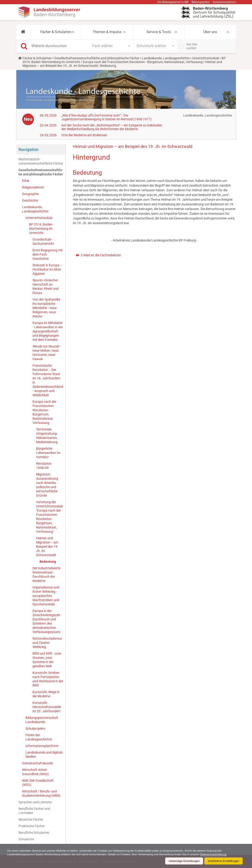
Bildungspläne (201, 2)
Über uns (210, 32)
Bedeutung (48, 562)
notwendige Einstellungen (183, 861)
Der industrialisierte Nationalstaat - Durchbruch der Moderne (46, 574)
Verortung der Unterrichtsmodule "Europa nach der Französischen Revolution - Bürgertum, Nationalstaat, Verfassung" (49, 517)
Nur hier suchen (192, 46)
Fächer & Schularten (56, 32)
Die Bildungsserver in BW (173, 2)
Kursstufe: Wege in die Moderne (46, 694)
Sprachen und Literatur (35, 802)
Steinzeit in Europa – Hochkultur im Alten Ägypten (47, 269)
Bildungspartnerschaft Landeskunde (42, 720)
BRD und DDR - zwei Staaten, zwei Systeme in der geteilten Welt (47, 660)
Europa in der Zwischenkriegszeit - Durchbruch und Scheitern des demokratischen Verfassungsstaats (47, 621)
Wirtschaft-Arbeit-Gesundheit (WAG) (35, 772)
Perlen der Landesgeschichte (39, 737)
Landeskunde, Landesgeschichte (166, 58)
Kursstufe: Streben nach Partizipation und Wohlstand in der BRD (48, 679)
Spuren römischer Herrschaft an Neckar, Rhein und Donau (46, 287)
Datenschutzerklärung (220, 854)
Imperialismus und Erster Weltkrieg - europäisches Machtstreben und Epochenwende (46, 596)
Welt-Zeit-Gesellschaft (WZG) (38, 783)
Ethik (26, 181)
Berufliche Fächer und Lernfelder (34, 811)
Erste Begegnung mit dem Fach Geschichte (48, 254)
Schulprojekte (35, 728)
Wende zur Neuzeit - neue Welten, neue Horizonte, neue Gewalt (47, 353)
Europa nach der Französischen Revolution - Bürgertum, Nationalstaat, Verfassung (143, 62)
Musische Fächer (31, 819)
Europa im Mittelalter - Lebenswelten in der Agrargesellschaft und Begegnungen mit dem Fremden (48, 331)
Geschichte (30, 200)
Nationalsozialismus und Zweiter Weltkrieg (47, 643)
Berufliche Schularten (34, 833)
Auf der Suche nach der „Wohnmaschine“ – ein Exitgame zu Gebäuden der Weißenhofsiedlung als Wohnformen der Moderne (112, 127)
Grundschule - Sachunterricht (43, 242)
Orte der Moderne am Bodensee (84, 135)
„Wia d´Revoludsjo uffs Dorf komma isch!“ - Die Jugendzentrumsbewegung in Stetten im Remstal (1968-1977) (106, 117)
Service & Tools (159, 32)
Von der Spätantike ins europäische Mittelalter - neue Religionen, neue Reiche (46, 308)
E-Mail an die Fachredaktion (101, 255)
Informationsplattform (42, 746)
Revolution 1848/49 (44, 466)
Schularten (26, 839)
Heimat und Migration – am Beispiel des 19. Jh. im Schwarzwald (47, 547)
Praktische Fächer (32, 826)
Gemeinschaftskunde (37, 763)
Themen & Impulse (107, 32)
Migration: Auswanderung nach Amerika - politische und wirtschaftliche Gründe (47, 485)
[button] (23, 32)
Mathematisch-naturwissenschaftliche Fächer (41, 161)
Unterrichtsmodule (206, 58)
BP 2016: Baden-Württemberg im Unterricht (41, 229)
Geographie (30, 194)
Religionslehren (33, 187)
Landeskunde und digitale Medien (44, 755)
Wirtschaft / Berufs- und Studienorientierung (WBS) (41, 793)
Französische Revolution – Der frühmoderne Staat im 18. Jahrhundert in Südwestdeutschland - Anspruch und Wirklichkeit (48, 380)
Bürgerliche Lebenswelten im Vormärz (48, 453)
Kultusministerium (224, 2)
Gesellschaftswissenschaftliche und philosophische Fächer (97, 58)
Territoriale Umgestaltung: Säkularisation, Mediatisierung (47, 436)
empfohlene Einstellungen (223, 861)
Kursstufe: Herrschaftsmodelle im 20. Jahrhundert (47, 707)
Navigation (29, 149)
